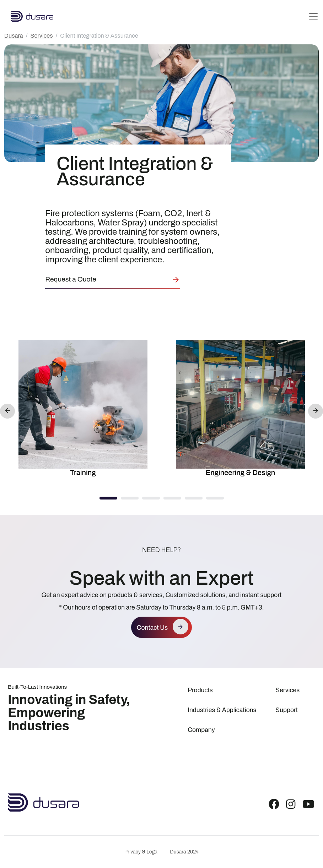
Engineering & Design (241, 473)
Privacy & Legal (141, 852)
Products (200, 690)
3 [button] (151, 498)
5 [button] (194, 498)
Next (316, 411)
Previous (7, 411)
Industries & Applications (222, 710)
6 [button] (215, 498)
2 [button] (130, 498)
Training (83, 473)
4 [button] (172, 498)
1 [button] (108, 498)
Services (41, 36)
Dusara (14, 36)
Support (287, 710)
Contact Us (152, 628)
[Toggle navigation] (313, 16)
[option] (83, 410)
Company (201, 730)
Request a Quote (71, 279)
